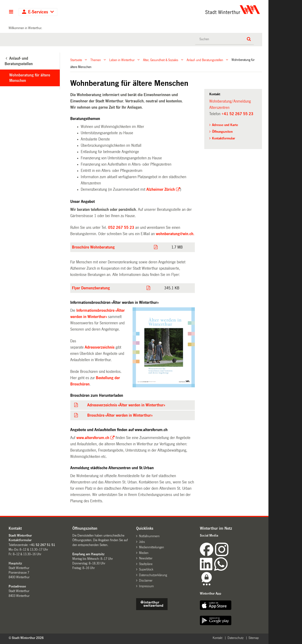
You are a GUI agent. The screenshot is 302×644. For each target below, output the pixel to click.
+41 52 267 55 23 (237, 114)
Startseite (76, 60)
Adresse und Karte (225, 125)
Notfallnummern (149, 536)
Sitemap (254, 638)
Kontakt (217, 638)
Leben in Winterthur (122, 60)
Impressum (146, 586)
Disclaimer (146, 580)
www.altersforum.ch (93, 438)
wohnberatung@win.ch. (175, 234)
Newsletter (146, 558)
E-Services (38, 12)
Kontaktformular (224, 138)
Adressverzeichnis (100, 347)
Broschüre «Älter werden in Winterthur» (120, 415)
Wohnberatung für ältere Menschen (30, 78)
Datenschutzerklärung (153, 575)
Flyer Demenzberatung (91, 288)
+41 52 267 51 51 (42, 545)
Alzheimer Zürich (161, 189)
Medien (144, 553)
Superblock (146, 569)
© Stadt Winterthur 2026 (26, 638)
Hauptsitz (15, 563)
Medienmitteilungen (152, 547)
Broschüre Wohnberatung (93, 247)
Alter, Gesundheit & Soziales (161, 60)
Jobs (142, 542)
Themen (96, 60)
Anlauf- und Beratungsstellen (205, 60)
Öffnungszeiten (222, 132)
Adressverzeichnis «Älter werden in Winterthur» (126, 405)
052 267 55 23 (121, 228)
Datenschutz (236, 638)
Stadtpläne (146, 564)
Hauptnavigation (11, 12)
